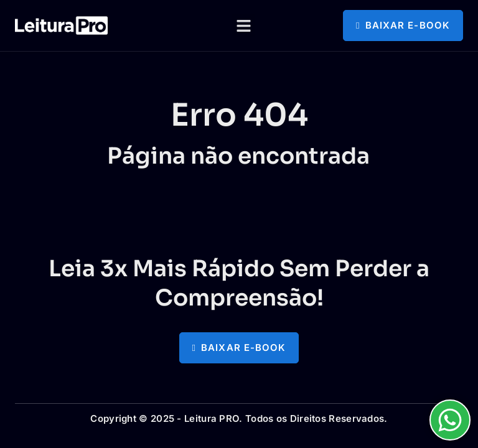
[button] (243, 26)
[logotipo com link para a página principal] (61, 26)
